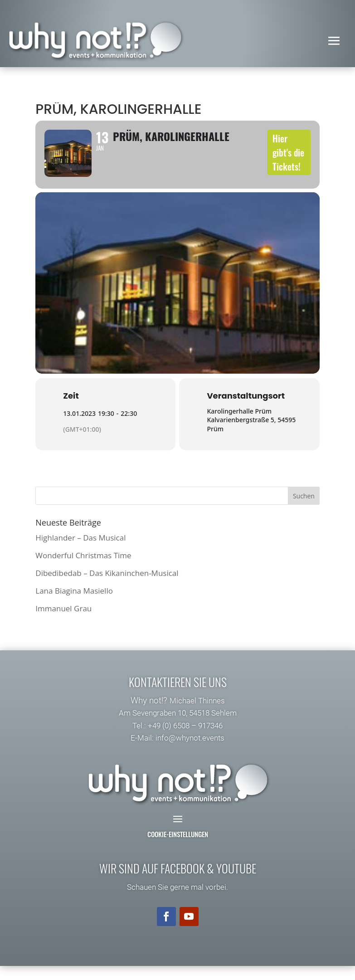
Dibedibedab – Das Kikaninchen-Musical (107, 587)
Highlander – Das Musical (80, 552)
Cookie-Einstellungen (178, 848)
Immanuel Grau (63, 622)
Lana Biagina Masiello (74, 605)
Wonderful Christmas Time (83, 569)
